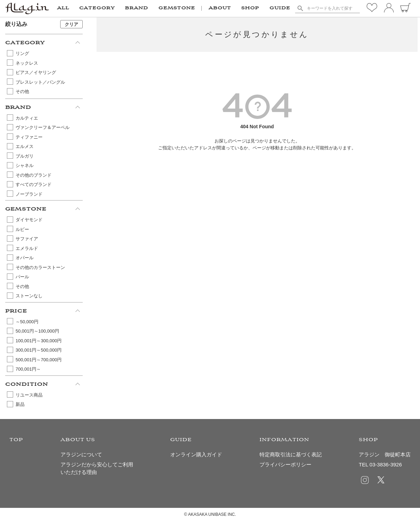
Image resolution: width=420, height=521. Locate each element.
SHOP (250, 8)
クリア (71, 24)
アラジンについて (81, 454)
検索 (300, 8)
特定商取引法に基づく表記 (291, 454)
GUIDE (280, 8)
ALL (63, 8)
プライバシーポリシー (285, 464)
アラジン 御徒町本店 (385, 454)
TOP (16, 440)
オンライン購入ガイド (196, 454)
